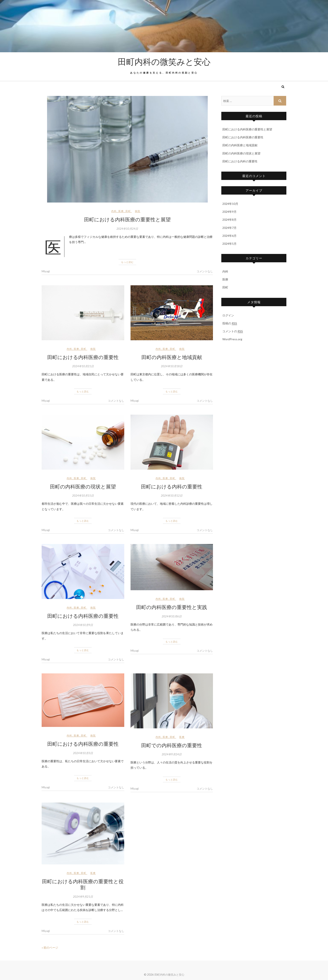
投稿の (230, 323)
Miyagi (46, 271)
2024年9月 (229, 212)
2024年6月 (229, 236)
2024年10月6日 (172, 616)
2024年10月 (230, 204)
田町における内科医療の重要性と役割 (83, 884)
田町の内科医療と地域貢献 (172, 357)
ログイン (228, 315)
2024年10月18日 (172, 366)
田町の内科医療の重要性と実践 (172, 607)
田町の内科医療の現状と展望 (83, 486)
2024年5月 (229, 244)
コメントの (233, 331)
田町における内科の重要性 (172, 486)
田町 (128, 211)
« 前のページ (50, 948)
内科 (114, 211)
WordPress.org (232, 339)
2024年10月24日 (127, 229)
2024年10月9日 (83, 625)
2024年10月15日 (83, 496)
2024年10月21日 (83, 366)
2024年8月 (229, 220)
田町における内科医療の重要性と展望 (127, 219)
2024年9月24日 (172, 754)
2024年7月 (229, 228)
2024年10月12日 (172, 496)
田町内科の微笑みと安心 (164, 61)
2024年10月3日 (83, 753)
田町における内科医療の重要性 (83, 357)
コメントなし (205, 271)
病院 (138, 211)
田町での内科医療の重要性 (172, 745)
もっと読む (127, 262)
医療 (121, 211)
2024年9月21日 (83, 897)
